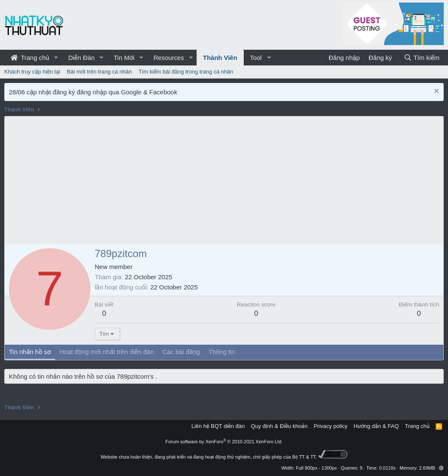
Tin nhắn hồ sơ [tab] (30, 352)
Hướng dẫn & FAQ (376, 426)
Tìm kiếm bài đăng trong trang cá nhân (186, 72)
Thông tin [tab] (222, 352)
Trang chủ (30, 58)
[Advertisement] (224, 180)
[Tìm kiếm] (422, 58)
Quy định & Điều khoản (279, 426)
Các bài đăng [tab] (181, 352)
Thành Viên (220, 58)
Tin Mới (124, 58)
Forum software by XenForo (224, 442)
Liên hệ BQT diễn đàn (218, 426)
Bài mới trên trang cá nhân (100, 72)
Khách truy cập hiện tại (32, 72)
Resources (169, 58)
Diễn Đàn (82, 58)
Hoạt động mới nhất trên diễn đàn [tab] (107, 352)
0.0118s (387, 468)
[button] (56, 58)
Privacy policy (331, 426)
